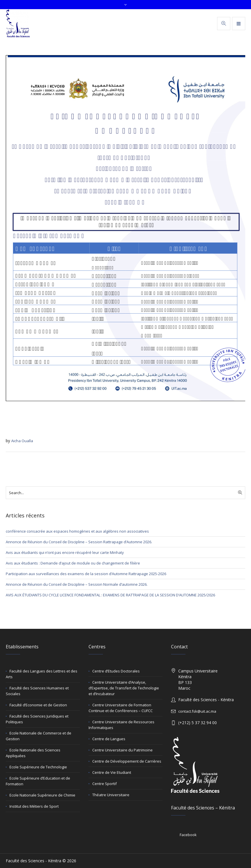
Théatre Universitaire (111, 795)
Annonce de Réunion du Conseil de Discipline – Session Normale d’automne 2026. (77, 584)
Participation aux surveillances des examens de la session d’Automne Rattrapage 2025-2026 (86, 574)
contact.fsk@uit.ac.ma (197, 711)
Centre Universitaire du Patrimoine (122, 750)
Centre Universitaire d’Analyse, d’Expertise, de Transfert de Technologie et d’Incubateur (124, 688)
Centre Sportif (105, 784)
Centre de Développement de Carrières (127, 761)
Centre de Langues (109, 739)
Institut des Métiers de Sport (34, 806)
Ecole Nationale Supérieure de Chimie (42, 795)
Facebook (188, 835)
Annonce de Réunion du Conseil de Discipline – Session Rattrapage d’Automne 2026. (79, 542)
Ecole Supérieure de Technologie (38, 767)
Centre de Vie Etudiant (112, 772)
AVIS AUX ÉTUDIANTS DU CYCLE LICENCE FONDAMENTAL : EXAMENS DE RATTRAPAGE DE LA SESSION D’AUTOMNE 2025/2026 (110, 595)
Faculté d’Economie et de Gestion (38, 705)
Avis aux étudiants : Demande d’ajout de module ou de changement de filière (73, 563)
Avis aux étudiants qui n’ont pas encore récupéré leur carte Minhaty (65, 552)
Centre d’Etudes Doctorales (116, 671)
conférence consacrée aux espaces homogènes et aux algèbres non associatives (77, 531)
